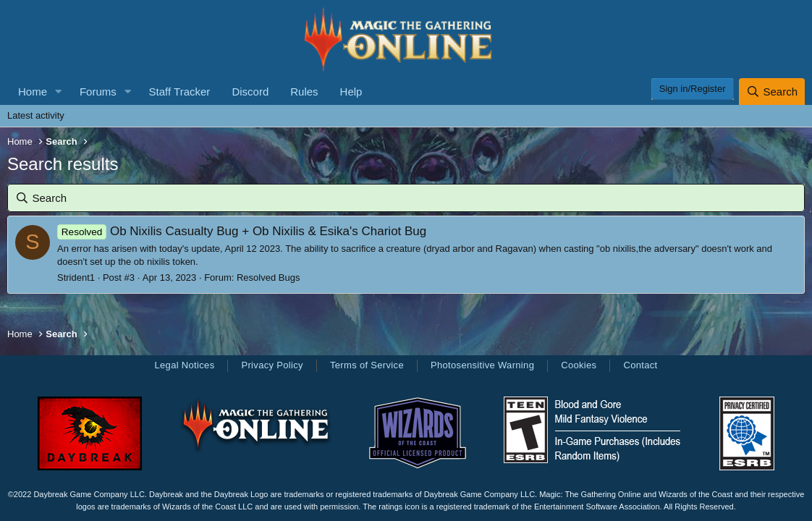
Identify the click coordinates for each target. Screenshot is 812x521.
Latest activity (36, 115)
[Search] (772, 92)
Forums (98, 92)
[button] (59, 92)
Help (351, 92)
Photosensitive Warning (482, 365)
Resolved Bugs (268, 278)
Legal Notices (184, 365)
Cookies (579, 365)
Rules (304, 92)
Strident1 (76, 278)
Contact (640, 365)
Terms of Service (367, 365)
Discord (250, 92)
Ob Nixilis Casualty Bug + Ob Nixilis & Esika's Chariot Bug (242, 231)
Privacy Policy (272, 365)
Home (33, 92)
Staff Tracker (180, 92)
